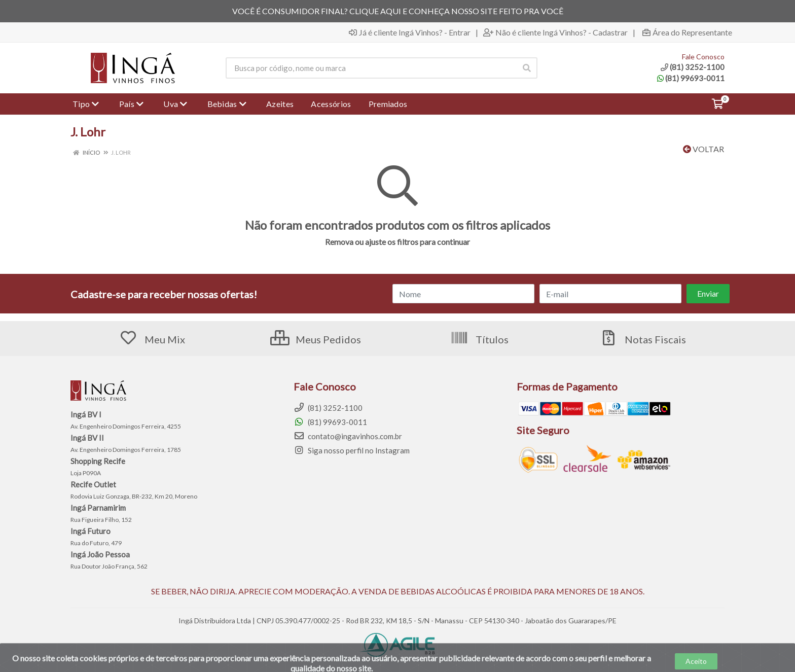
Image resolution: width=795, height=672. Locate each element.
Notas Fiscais (643, 339)
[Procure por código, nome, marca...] (371, 68)
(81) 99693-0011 (691, 78)
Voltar (703, 149)
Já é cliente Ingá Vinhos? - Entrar (410, 32)
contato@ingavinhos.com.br (348, 436)
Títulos (479, 339)
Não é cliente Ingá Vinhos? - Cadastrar (555, 32)
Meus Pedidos (316, 339)
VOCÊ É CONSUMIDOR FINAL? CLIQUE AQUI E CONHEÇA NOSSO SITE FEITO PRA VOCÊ (398, 11)
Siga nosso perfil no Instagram (352, 450)
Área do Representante (687, 32)
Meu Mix (152, 339)
